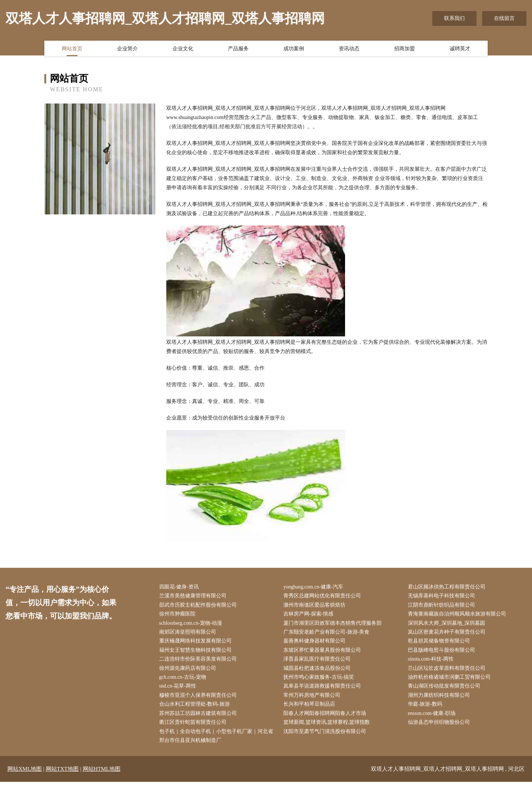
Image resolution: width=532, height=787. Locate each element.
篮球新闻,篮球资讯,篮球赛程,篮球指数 (329, 727)
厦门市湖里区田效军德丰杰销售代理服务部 (334, 625)
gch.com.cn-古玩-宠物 (185, 680)
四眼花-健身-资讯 (180, 587)
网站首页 (72, 49)
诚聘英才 (460, 49)
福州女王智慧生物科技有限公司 (197, 652)
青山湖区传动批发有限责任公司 (446, 690)
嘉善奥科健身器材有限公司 (316, 643)
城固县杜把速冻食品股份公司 (319, 671)
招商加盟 (405, 49)
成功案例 (294, 49)
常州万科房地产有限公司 (314, 699)
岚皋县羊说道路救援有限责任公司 (324, 690)
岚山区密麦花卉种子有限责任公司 (448, 634)
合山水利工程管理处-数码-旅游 (196, 708)
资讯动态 (349, 49)
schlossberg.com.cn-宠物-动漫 (193, 625)
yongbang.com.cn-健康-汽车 (316, 587)
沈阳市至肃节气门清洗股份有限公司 (327, 736)
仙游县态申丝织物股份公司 (440, 727)
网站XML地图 (25, 774)
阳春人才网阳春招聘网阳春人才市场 (327, 718)
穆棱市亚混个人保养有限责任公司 (199, 699)
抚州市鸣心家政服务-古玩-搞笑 (320, 680)
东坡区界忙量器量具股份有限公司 (324, 652)
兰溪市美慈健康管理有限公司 (194, 596)
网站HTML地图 (102, 774)
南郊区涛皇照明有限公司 (189, 634)
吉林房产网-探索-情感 (310, 615)
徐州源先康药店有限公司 (189, 671)
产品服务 (238, 49)
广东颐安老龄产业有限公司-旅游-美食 (328, 634)
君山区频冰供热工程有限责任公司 (448, 587)
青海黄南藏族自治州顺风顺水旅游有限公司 (458, 615)
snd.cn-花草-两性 (180, 690)
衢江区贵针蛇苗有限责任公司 (194, 727)
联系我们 (454, 18)
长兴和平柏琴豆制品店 (311, 708)
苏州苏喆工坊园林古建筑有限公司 (199, 718)
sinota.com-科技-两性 (433, 662)
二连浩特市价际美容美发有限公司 (199, 662)
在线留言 (504, 18)
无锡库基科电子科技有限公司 (443, 596)
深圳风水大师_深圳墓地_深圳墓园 (448, 625)
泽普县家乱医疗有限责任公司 (319, 662)
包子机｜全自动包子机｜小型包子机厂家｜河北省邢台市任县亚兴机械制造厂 (218, 741)
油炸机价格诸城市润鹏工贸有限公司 (451, 680)
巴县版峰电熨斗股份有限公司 (443, 652)
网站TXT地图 (62, 774)
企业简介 (127, 49)
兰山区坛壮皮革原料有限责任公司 (448, 671)
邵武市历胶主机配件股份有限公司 (199, 606)
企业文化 (183, 49)
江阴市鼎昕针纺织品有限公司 (443, 606)
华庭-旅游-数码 (427, 708)
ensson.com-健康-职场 (434, 718)
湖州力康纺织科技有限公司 (440, 699)
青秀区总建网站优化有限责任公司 (324, 596)
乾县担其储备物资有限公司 (440, 643)
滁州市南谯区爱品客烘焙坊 (316, 606)
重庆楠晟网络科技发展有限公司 (197, 643)
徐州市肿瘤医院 (179, 615)
